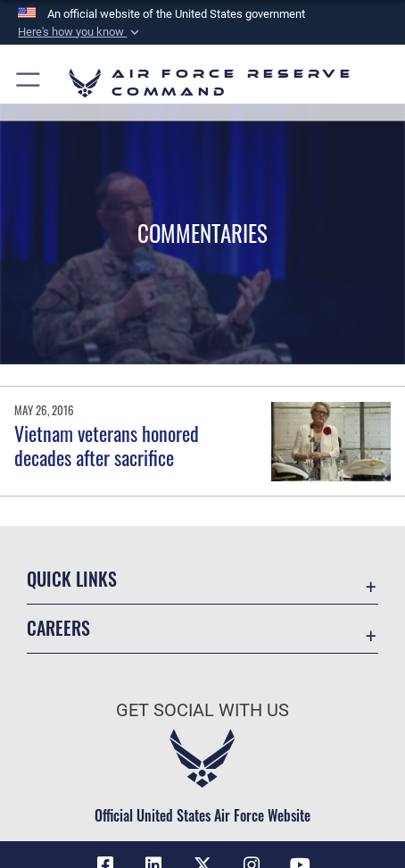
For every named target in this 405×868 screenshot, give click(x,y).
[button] (80, 32)
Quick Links (72, 579)
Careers (58, 628)
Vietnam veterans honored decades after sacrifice (107, 445)
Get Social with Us (202, 710)
